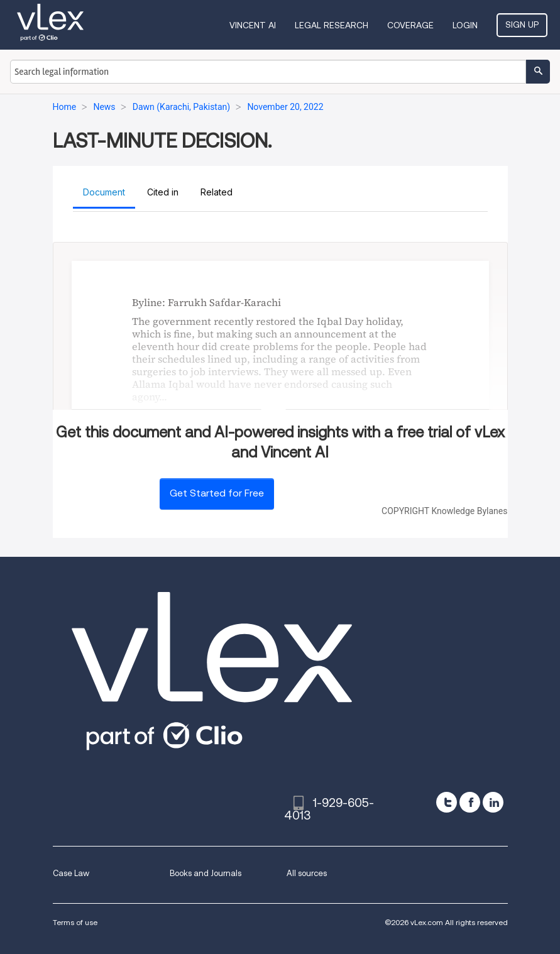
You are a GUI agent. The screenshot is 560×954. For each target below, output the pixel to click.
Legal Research (332, 25)
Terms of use (75, 922)
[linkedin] (493, 802)
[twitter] (447, 802)
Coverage (410, 25)
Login (465, 25)
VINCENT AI (253, 25)
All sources (307, 873)
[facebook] (470, 802)
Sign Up (522, 25)
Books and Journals (206, 873)
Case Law (71, 873)
